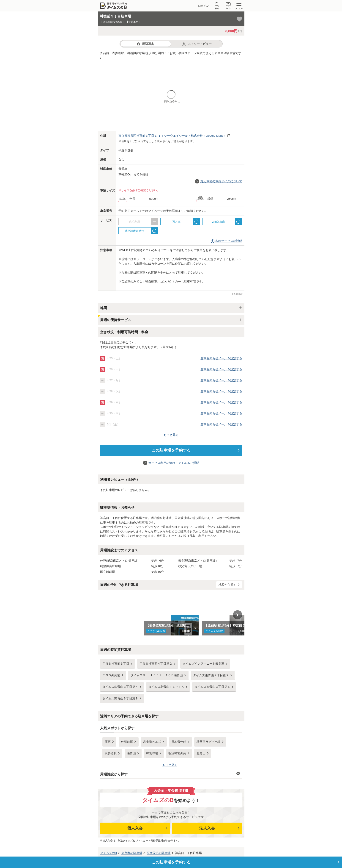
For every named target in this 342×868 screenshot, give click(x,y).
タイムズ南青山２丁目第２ (211, 675)
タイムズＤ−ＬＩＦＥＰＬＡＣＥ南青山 (157, 675)
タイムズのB (109, 853)
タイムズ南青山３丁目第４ (120, 687)
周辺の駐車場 (159, 853)
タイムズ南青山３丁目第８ (120, 698)
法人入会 (207, 828)
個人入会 (135, 828)
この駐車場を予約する (171, 450)
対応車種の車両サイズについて (221, 181)
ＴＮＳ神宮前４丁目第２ (156, 664)
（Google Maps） (172, 136)
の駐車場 (132, 853)
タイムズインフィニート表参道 (203, 664)
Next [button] (238, 615)
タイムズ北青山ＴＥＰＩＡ (166, 687)
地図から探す (227, 585)
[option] (171, 615)
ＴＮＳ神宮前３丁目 (116, 664)
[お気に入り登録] (239, 19)
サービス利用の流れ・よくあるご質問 (174, 463)
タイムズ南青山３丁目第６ (212, 687)
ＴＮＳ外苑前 (111, 675)
